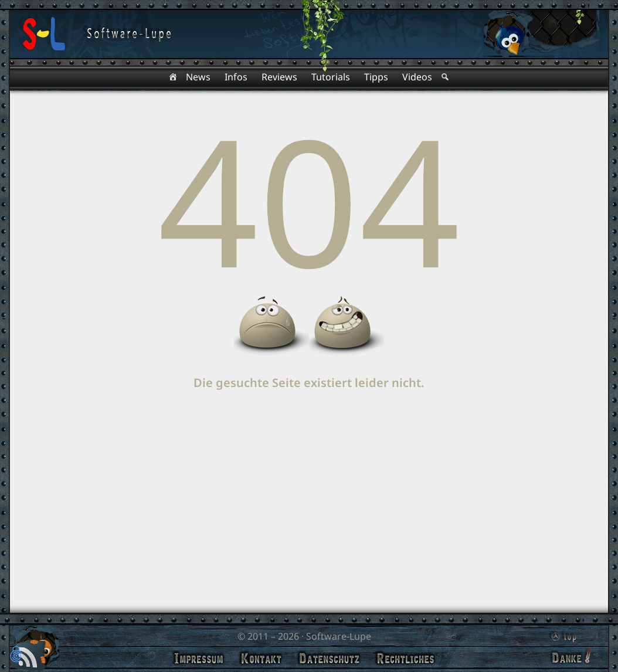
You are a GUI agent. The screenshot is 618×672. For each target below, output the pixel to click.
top (563, 634)
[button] (16, 655)
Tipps (376, 77)
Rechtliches (406, 658)
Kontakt (261, 658)
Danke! (570, 657)
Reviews (279, 77)
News (198, 77)
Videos (417, 77)
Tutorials (331, 77)
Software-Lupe (339, 636)
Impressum (199, 658)
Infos (236, 77)
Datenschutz (329, 658)
